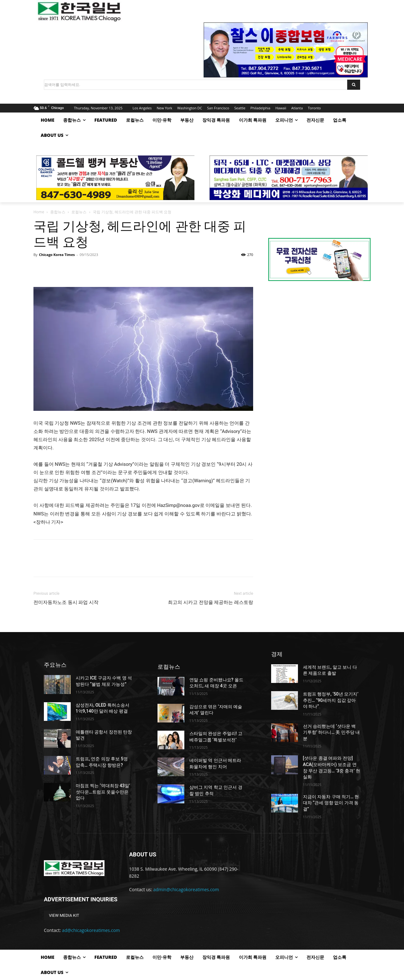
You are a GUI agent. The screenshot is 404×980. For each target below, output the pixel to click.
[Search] (354, 85)
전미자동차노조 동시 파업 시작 (66, 602)
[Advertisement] (319, 339)
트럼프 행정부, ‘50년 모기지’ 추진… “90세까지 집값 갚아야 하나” (331, 700)
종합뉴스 (58, 212)
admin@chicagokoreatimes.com (186, 889)
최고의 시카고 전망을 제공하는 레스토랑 (211, 602)
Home (39, 212)
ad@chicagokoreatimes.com (91, 930)
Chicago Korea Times (57, 255)
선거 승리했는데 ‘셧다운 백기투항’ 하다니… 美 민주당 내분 (332, 732)
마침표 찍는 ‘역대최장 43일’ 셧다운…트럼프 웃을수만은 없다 (103, 792)
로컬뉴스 (79, 212)
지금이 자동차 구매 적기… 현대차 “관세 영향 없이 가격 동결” (331, 803)
